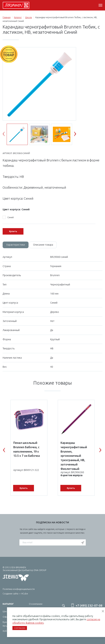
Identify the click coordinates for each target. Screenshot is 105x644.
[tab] (16, 245)
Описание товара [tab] (43, 245)
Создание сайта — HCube (15, 594)
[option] (39, 84)
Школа (29, 17)
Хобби (6, 631)
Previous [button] (6, 135)
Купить (13, 231)
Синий (8, 217)
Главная (7, 17)
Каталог (18, 17)
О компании (36, 604)
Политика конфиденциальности (19, 589)
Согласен (20, 628)
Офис (6, 617)
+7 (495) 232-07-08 (89, 605)
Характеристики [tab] (16, 245)
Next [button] (78, 135)
